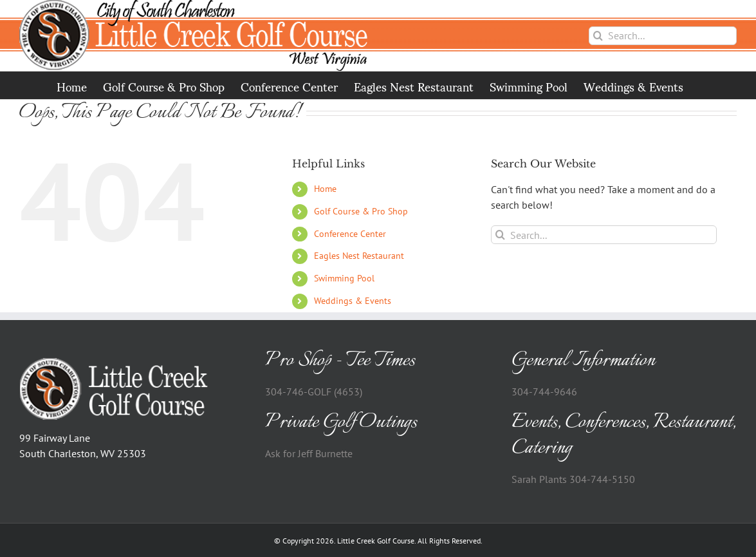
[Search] (598, 36)
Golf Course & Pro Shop (361, 211)
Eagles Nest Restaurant (359, 256)
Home (325, 189)
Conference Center (350, 234)
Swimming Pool (344, 278)
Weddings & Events (353, 301)
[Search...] (663, 36)
